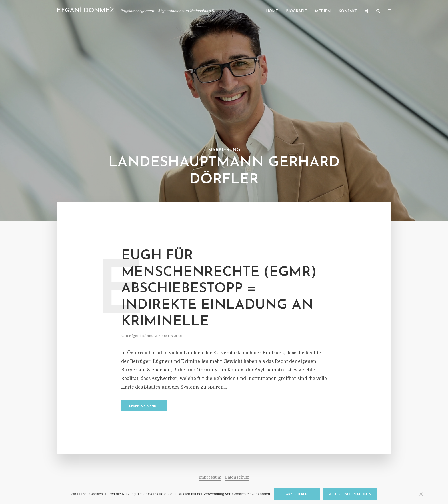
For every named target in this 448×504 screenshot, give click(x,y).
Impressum (210, 477)
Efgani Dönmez (143, 336)
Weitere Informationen (350, 494)
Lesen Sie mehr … (144, 406)
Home (272, 11)
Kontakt (348, 11)
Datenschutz (237, 477)
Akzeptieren (297, 494)
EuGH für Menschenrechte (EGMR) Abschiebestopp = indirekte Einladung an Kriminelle (219, 289)
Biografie (296, 11)
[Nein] (421, 494)
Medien (323, 11)
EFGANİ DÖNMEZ (86, 11)
